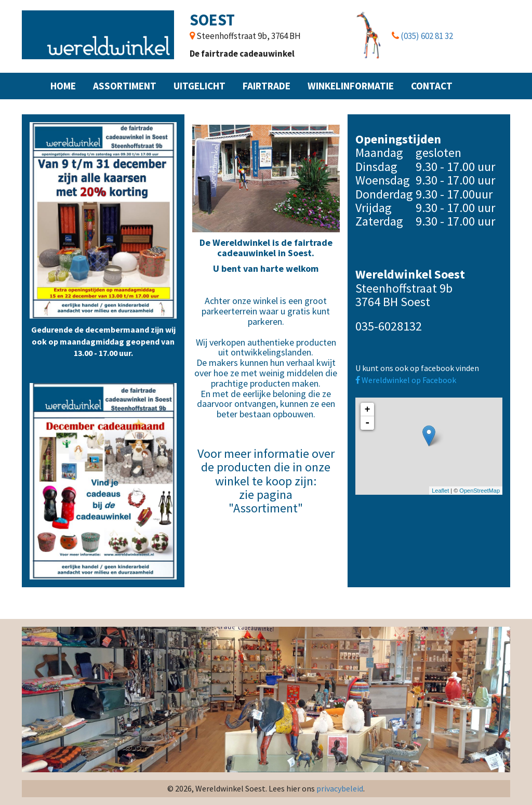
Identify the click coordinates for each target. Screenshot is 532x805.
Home (63, 86)
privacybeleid (340, 788)
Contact (432, 86)
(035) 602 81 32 (427, 36)
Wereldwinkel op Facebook (406, 380)
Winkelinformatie (351, 86)
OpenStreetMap (480, 491)
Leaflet (440, 491)
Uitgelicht (199, 86)
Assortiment (125, 86)
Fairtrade (267, 86)
